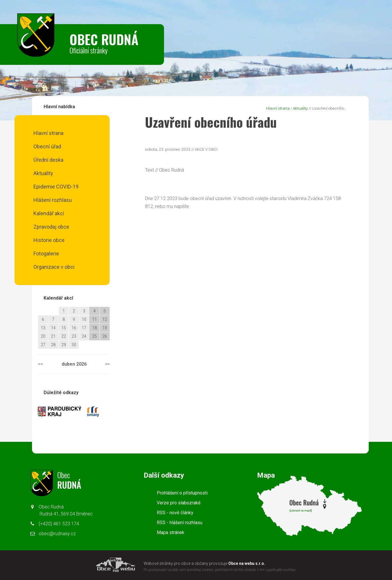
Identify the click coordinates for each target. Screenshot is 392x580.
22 (64, 336)
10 (84, 319)
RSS (175, 513)
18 (95, 328)
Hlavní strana (48, 133)
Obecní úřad (47, 146)
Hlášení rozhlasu (53, 200)
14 (53, 328)
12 (105, 319)
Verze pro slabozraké (179, 503)
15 (64, 328)
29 (64, 345)
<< (40, 364)
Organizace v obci (54, 267)
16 (74, 328)
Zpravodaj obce (51, 227)
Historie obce (49, 240)
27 (43, 345)
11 (95, 319)
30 (74, 345)
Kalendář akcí (49, 213)
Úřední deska (48, 160)
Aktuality (43, 173)
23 (74, 336)
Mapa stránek (171, 532)
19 (105, 328)
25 (95, 336)
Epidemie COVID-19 (56, 187)
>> (107, 364)
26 (105, 336)
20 (43, 336)
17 (84, 328)
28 (53, 345)
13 (43, 328)
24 (84, 336)
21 (53, 336)
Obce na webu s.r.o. (247, 563)
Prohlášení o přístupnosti (182, 493)
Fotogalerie (46, 253)
